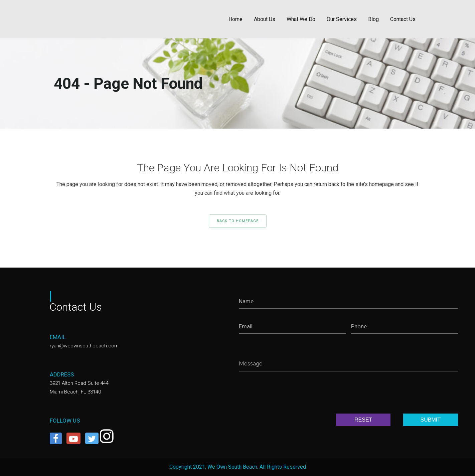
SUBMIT (431, 420)
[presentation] (290, 394)
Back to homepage (238, 221)
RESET (363, 420)
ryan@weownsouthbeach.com (84, 346)
